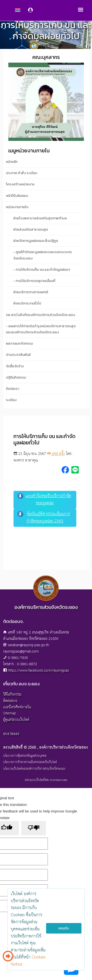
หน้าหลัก (12, 162)
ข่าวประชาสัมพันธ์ (18, 355)
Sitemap (10, 713)
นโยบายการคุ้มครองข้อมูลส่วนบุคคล (25, 756)
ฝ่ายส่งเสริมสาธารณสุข (31, 230)
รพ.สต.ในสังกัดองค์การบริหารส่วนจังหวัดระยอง (40, 315)
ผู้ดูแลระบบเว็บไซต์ (16, 720)
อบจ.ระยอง (11, 734)
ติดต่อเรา (13, 389)
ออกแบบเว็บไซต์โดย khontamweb (46, 780)
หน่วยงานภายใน (17, 207)
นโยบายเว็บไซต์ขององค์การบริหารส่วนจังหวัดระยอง (34, 769)
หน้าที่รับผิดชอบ (17, 196)
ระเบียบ (11, 400)
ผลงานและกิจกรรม (19, 344)
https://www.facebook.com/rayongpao (39, 670)
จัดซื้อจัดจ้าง (15, 366)
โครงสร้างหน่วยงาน (20, 184)
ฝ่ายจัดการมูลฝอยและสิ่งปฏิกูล (36, 241)
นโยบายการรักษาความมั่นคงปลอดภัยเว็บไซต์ (30, 762)
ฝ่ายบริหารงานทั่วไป (27, 303)
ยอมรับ (64, 928)
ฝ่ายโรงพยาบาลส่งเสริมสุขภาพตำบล (40, 218)
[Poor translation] (34, 828)
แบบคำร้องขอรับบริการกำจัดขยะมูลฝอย (44, 500)
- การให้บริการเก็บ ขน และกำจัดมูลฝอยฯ (42, 270)
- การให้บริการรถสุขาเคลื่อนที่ (34, 281)
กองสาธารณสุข (51, 46)
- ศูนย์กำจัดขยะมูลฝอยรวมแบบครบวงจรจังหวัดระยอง (43, 255)
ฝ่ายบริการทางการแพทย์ (31, 292)
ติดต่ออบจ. (11, 701)
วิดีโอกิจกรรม (12, 694)
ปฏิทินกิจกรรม (16, 377)
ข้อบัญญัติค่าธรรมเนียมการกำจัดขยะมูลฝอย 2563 (44, 518)
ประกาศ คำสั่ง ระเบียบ (22, 173)
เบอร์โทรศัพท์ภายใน (17, 707)
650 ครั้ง (56, 454)
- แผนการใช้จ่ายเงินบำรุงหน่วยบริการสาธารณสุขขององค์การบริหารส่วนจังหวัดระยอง (41, 329)
